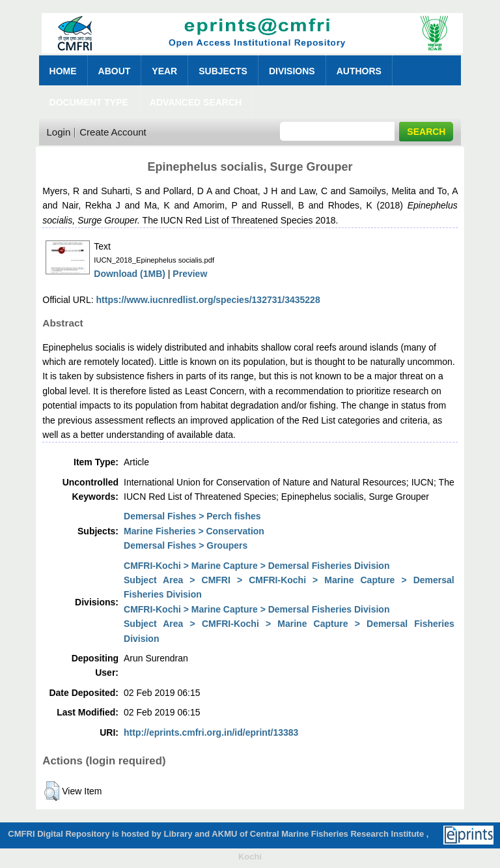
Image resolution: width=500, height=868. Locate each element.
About (115, 71)
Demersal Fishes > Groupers (186, 545)
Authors (359, 71)
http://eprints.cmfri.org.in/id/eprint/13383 (211, 732)
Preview (190, 274)
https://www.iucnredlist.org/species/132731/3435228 (208, 300)
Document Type (89, 102)
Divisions (292, 71)
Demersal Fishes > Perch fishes (192, 516)
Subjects (223, 71)
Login (59, 132)
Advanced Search (196, 102)
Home (63, 71)
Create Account (113, 132)
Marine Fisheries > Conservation (194, 531)
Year (164, 71)
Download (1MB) (130, 274)
